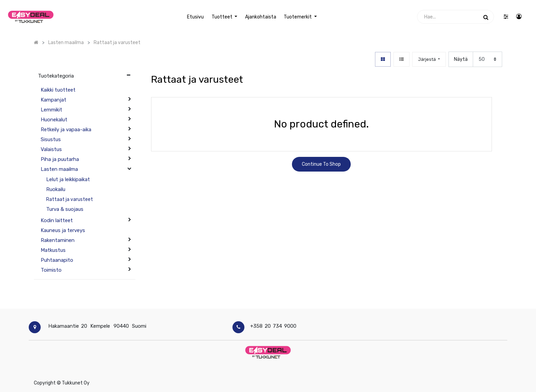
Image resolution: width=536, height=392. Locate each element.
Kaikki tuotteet (58, 90)
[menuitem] (195, 17)
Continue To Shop (321, 164)
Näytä (461, 59)
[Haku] (486, 17)
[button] (429, 59)
